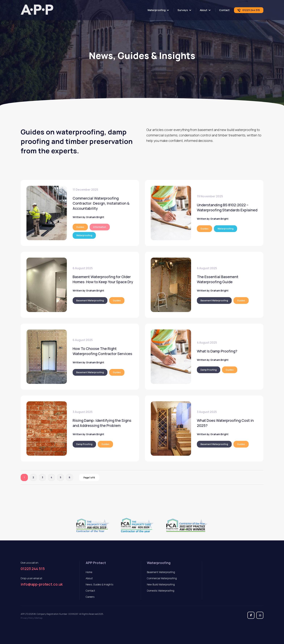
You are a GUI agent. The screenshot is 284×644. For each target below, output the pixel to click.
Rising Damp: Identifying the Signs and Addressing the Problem (102, 423)
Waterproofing (156, 10)
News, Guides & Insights (99, 584)
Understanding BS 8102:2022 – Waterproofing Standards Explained (227, 207)
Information (100, 227)
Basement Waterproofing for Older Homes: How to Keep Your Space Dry (103, 279)
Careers (90, 597)
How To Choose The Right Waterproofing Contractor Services (102, 351)
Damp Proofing (209, 370)
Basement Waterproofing (90, 301)
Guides (80, 227)
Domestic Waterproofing (161, 591)
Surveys (183, 10)
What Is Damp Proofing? (217, 351)
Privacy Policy (27, 618)
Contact (224, 10)
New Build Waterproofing (161, 584)
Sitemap (38, 618)
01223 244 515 (33, 569)
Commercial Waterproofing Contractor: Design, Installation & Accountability (101, 203)
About (203, 10)
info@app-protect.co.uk (42, 584)
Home (89, 572)
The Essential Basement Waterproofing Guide (218, 279)
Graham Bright (95, 217)
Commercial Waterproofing (162, 578)
